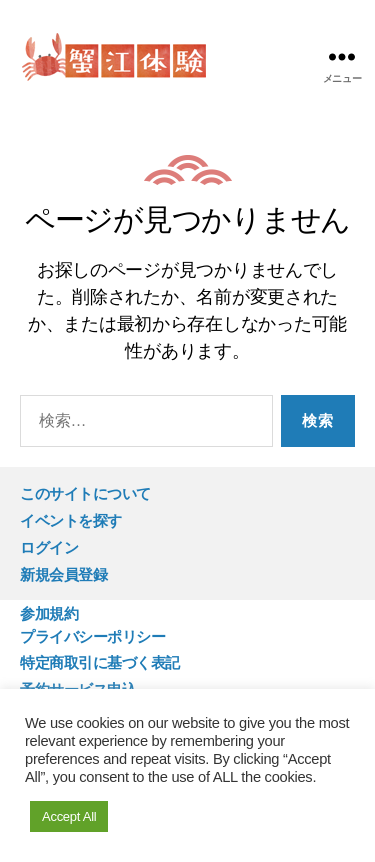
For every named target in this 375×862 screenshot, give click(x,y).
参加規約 (49, 613)
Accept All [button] (69, 816)
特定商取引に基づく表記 (100, 662)
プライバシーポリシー (92, 636)
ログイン (49, 547)
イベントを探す (71, 520)
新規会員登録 (63, 574)
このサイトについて (85, 493)
